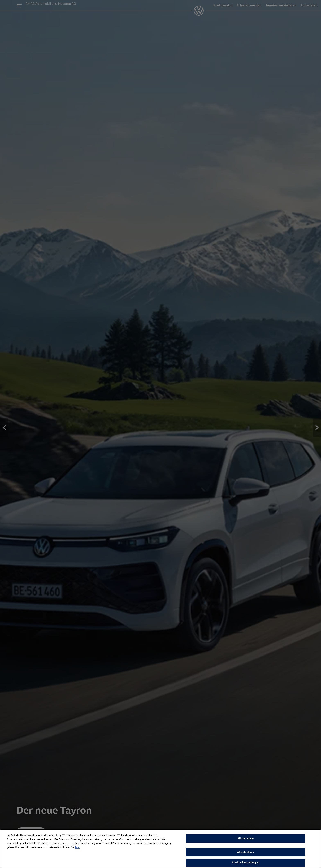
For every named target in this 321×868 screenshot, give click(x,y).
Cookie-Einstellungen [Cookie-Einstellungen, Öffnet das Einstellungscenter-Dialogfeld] (246, 862)
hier (77, 847)
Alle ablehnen (246, 852)
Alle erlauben (246, 838)
